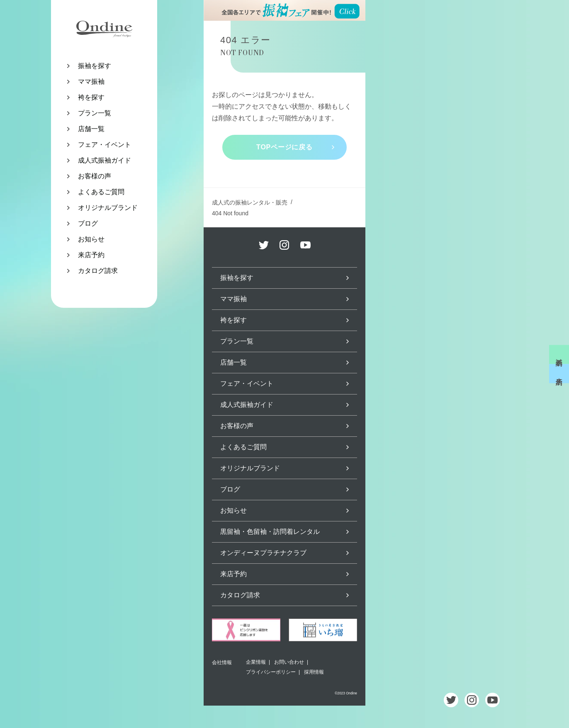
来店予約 (91, 255)
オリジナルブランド (108, 208)
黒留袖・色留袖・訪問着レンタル (270, 532)
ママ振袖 (91, 82)
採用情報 (314, 672)
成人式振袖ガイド (105, 160)
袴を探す (91, 97)
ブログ (88, 223)
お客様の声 (95, 176)
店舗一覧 (91, 129)
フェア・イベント (105, 145)
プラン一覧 (95, 113)
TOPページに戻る (284, 147)
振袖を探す (95, 66)
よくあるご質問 (101, 192)
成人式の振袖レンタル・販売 (250, 202)
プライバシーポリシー (271, 672)
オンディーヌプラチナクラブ (263, 553)
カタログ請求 (98, 271)
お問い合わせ (289, 662)
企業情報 (256, 662)
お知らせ (91, 239)
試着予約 (559, 354)
